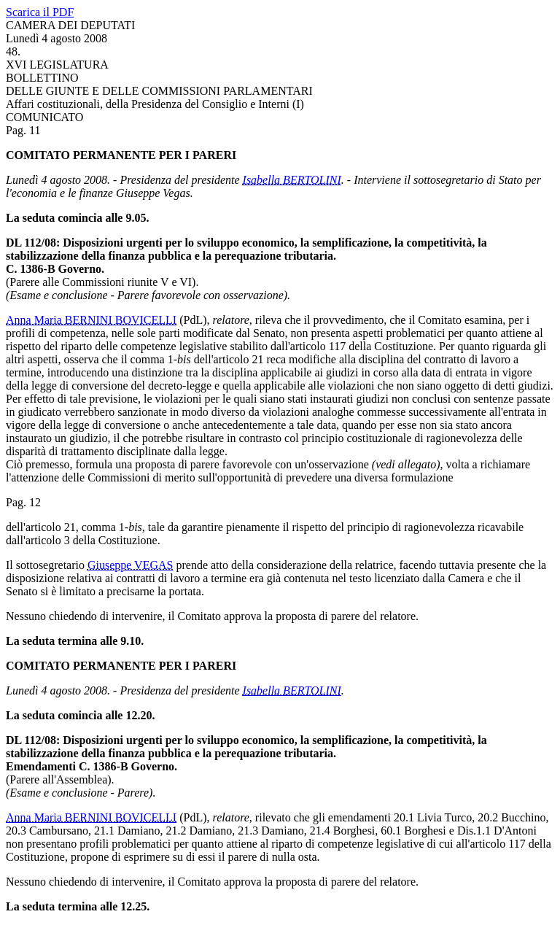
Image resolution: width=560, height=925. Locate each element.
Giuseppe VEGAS (130, 565)
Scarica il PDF (40, 12)
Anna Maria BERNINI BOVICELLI (91, 320)
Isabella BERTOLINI (292, 180)
